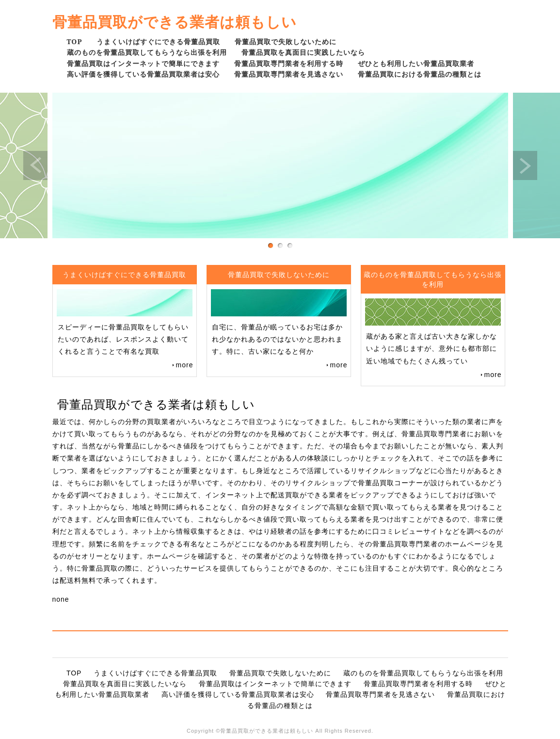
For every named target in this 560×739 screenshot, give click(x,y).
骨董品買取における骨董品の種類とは (420, 74)
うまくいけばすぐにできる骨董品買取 (158, 41)
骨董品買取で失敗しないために (286, 41)
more (185, 365)
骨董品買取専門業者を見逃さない (289, 74)
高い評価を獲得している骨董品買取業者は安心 (143, 74)
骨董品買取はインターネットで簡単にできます (143, 63)
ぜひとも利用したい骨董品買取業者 (416, 63)
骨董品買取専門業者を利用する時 (289, 63)
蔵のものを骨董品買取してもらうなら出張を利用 (147, 52)
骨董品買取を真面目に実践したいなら (303, 52)
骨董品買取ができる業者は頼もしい (175, 22)
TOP (75, 41)
